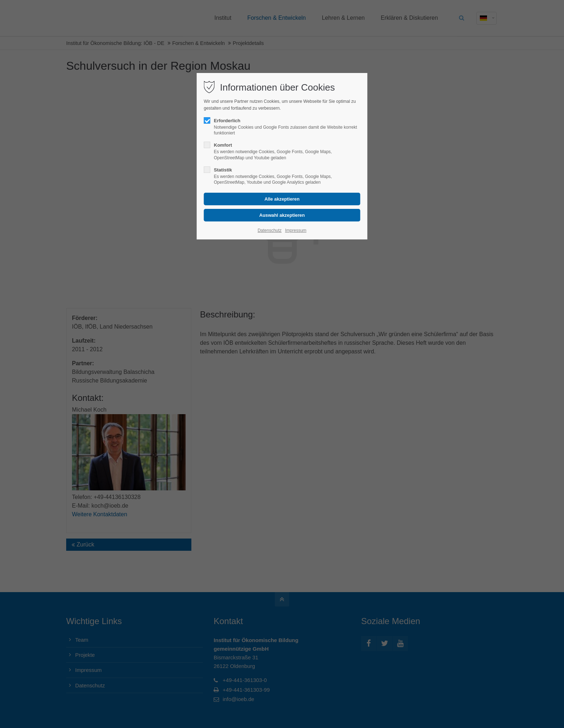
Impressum (295, 230)
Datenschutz (270, 230)
